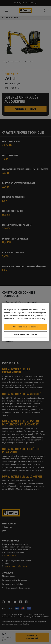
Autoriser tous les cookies (26, 327)
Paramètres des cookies (26, 334)
